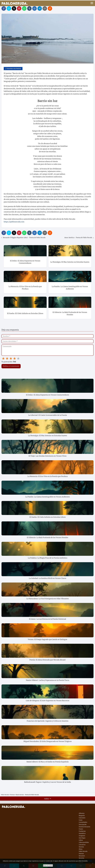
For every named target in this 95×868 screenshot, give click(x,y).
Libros (81, 840)
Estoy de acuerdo (48, 865)
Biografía (82, 816)
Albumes (82, 813)
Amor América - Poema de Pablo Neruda (78, 238)
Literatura (82, 845)
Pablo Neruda (83, 851)
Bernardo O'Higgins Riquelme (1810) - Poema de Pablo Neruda (24, 238)
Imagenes (82, 836)
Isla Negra (82, 838)
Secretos (81, 858)
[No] (93, 863)
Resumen (82, 856)
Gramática (82, 833)
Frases (81, 829)
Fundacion (82, 831)
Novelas (81, 847)
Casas (81, 820)
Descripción (83, 824)
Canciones (82, 818)
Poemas (81, 854)
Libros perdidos (84, 842)
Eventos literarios (84, 827)
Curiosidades (83, 822)
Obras (81, 849)
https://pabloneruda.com (14, 222)
